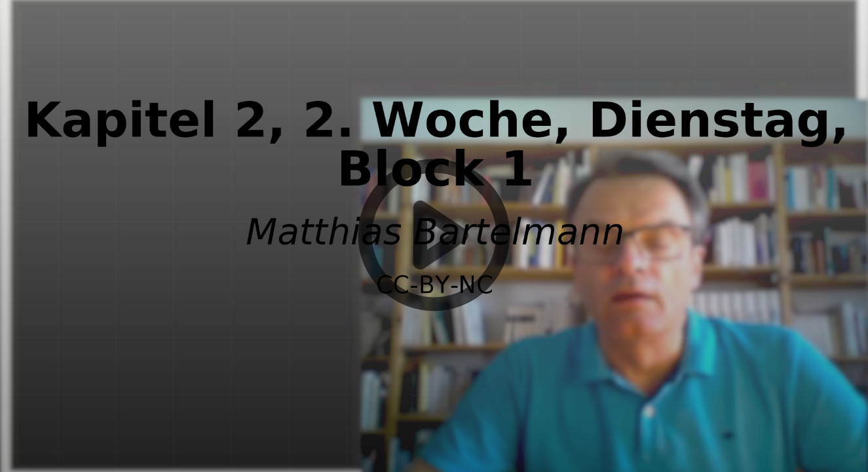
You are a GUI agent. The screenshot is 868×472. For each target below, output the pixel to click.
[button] (434, 236)
